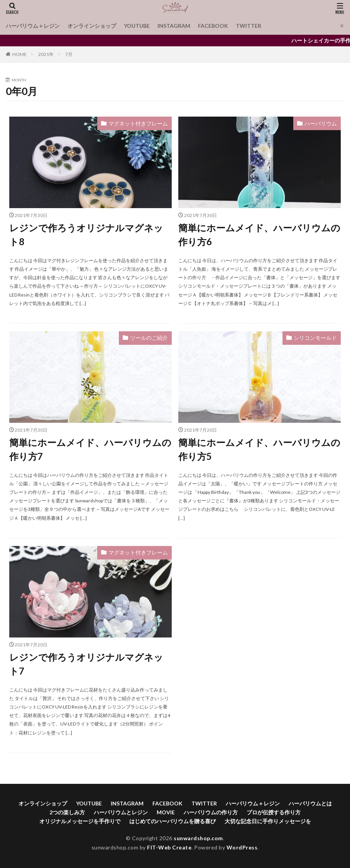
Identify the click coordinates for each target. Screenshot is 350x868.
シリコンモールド (315, 338)
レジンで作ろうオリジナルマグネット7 (86, 664)
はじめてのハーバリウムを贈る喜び (172, 821)
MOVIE (166, 812)
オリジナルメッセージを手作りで (80, 821)
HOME (19, 54)
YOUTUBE (137, 26)
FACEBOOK (213, 26)
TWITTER (249, 26)
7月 (69, 54)
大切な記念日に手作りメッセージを (268, 821)
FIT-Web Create (169, 847)
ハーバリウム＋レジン (33, 26)
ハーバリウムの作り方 (211, 812)
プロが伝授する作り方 (274, 812)
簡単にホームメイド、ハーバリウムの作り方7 (90, 449)
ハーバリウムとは (310, 803)
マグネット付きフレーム (138, 123)
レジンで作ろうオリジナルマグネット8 (86, 235)
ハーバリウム (321, 123)
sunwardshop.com (198, 838)
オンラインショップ (92, 26)
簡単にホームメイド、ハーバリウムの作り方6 (259, 235)
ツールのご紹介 (149, 338)
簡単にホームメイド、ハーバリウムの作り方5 (259, 449)
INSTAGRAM (174, 26)
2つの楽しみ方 (67, 812)
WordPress (242, 847)
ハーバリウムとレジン (121, 812)
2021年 (46, 54)
